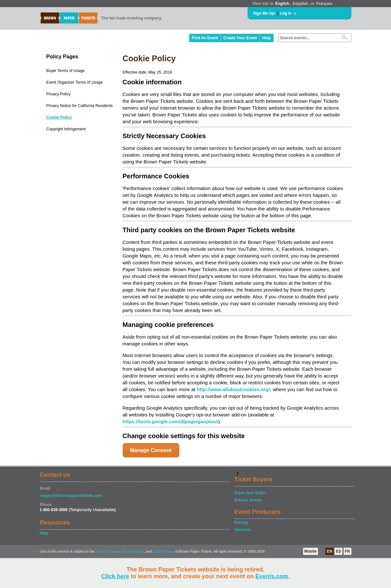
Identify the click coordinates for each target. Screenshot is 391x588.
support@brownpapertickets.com (71, 496)
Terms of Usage (108, 552)
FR (348, 551)
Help (266, 38)
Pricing (241, 522)
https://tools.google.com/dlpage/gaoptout (171, 421)
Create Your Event (240, 38)
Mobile (311, 551)
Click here (115, 576)
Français (324, 4)
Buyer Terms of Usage (66, 71)
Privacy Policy (59, 94)
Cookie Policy (59, 117)
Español (300, 4)
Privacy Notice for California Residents (80, 106)
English (282, 4)
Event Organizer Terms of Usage (75, 82)
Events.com (272, 576)
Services (242, 530)
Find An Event (205, 38)
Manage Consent (151, 450)
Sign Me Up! (264, 13)
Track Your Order (250, 493)
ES (338, 551)
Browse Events (248, 500)
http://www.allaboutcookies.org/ (233, 389)
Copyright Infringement (66, 129)
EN (330, 551)
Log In (286, 13)
